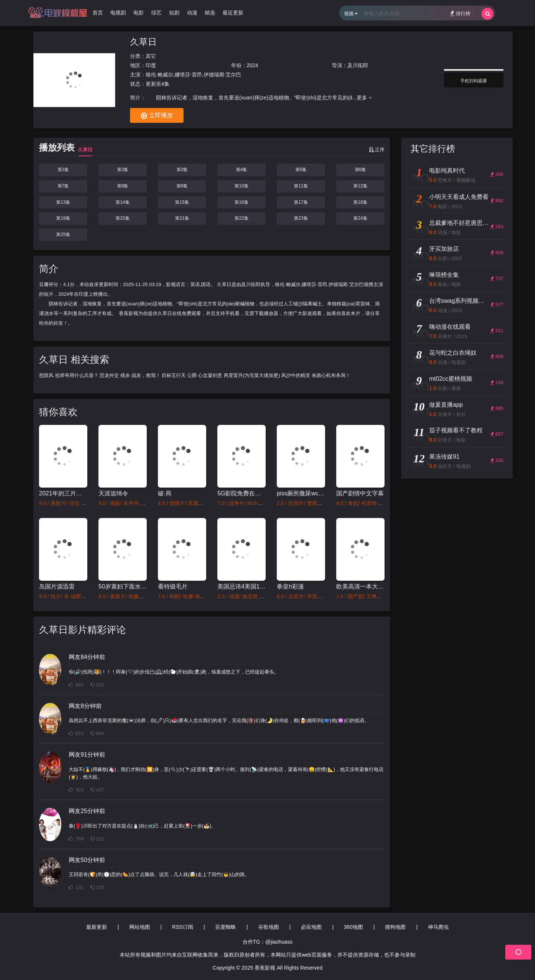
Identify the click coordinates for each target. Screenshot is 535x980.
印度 (151, 65)
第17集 (301, 202)
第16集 (241, 202)
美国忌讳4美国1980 (241, 586)
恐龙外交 (109, 375)
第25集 (63, 235)
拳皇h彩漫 (290, 586)
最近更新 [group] (233, 13)
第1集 (63, 170)
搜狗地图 (395, 927)
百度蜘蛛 (226, 927)
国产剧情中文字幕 (360, 493)
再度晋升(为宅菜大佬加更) (252, 375)
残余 (125, 375)
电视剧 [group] (118, 13)
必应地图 (311, 927)
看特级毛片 (173, 586)
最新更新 (97, 927)
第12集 (360, 186)
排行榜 (460, 13)
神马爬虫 (438, 927)
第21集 (182, 218)
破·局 (165, 493)
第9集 (182, 186)
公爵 (192, 375)
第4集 (242, 170)
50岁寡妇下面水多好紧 (123, 586)
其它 (151, 56)
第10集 (241, 186)
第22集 (241, 218)
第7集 (63, 186)
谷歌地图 (269, 927)
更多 (364, 98)
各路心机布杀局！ (331, 375)
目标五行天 (174, 375)
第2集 (123, 170)
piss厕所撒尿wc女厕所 (301, 493)
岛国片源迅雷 (57, 586)
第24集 (360, 218)
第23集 (301, 218)
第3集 (182, 170)
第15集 (182, 202)
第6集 (361, 170)
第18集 (360, 202)
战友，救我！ (146, 375)
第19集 (63, 218)
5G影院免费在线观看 (241, 493)
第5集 (301, 170)
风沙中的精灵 (296, 375)
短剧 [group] (174, 13)
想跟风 (46, 375)
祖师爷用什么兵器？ (77, 375)
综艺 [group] (156, 13)
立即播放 (157, 116)
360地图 (354, 927)
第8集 (123, 186)
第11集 (301, 186)
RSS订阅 (183, 927)
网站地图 (140, 927)
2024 (252, 65)
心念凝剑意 (210, 375)
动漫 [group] (192, 13)
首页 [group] (98, 13)
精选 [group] (210, 13)
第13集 (63, 202)
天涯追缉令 (113, 493)
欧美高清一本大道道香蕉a (360, 586)
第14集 (122, 202)
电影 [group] (139, 13)
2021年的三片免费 (63, 493)
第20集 (122, 218)
